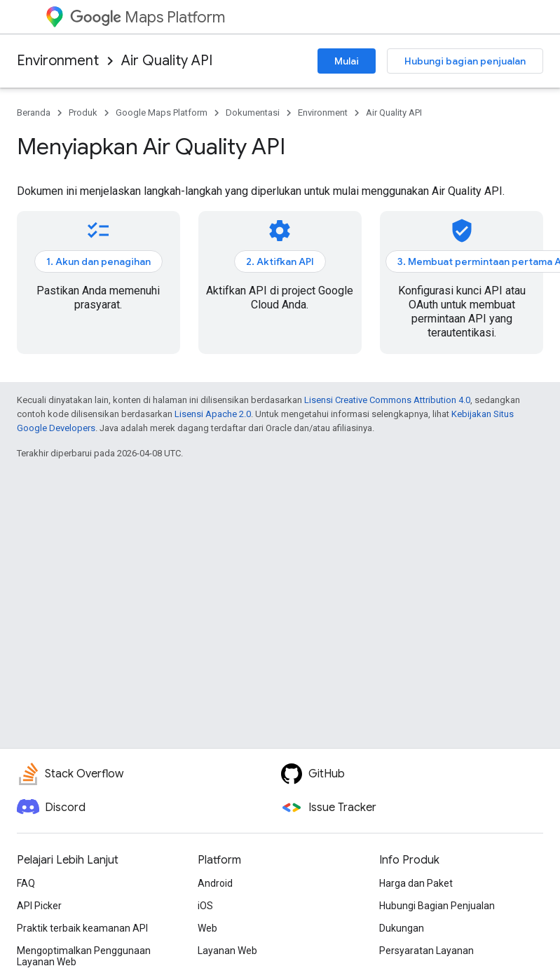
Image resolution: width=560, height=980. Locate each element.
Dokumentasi (253, 113)
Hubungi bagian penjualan (465, 61)
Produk (83, 113)
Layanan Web (227, 951)
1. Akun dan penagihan (98, 261)
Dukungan (402, 928)
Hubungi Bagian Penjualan (437, 906)
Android (215, 883)
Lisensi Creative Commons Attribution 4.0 (387, 400)
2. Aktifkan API (280, 261)
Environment (58, 61)
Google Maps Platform (162, 113)
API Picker (39, 906)
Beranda (34, 113)
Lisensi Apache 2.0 (213, 414)
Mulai (347, 61)
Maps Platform (148, 17)
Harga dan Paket (416, 883)
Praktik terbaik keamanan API (82, 928)
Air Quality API (167, 61)
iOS (205, 906)
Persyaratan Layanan (426, 951)
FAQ (26, 883)
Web (207, 928)
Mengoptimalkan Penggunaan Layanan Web (84, 956)
